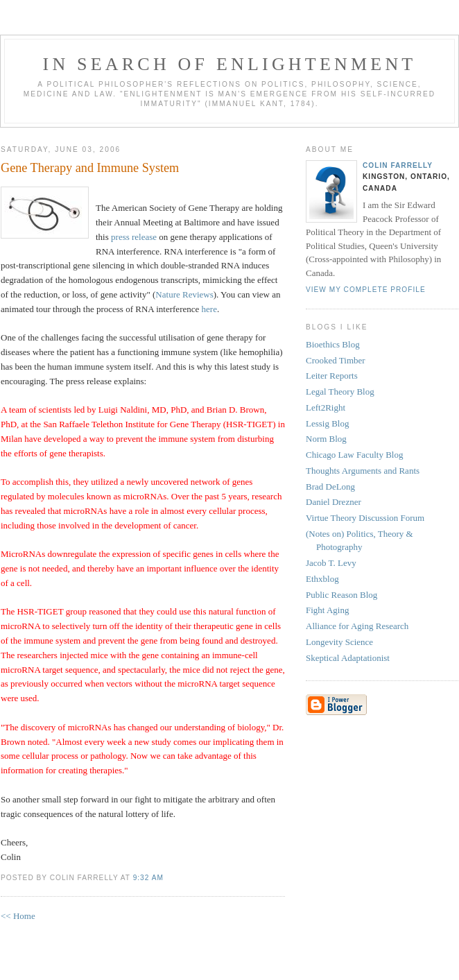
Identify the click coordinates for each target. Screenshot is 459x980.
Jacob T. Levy (331, 563)
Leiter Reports (332, 376)
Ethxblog (322, 579)
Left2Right (326, 407)
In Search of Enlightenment (230, 64)
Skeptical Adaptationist (348, 658)
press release (134, 237)
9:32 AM (148, 878)
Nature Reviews (184, 294)
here (209, 309)
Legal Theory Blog (340, 392)
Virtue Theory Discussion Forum (365, 518)
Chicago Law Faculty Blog (354, 455)
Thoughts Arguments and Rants (363, 471)
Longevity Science (339, 642)
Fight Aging (328, 610)
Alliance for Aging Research (357, 626)
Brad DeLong (330, 487)
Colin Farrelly (398, 165)
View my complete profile (366, 290)
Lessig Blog (327, 423)
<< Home (18, 916)
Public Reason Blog (341, 595)
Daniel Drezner (334, 502)
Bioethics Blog (333, 344)
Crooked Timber (336, 360)
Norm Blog (326, 439)
